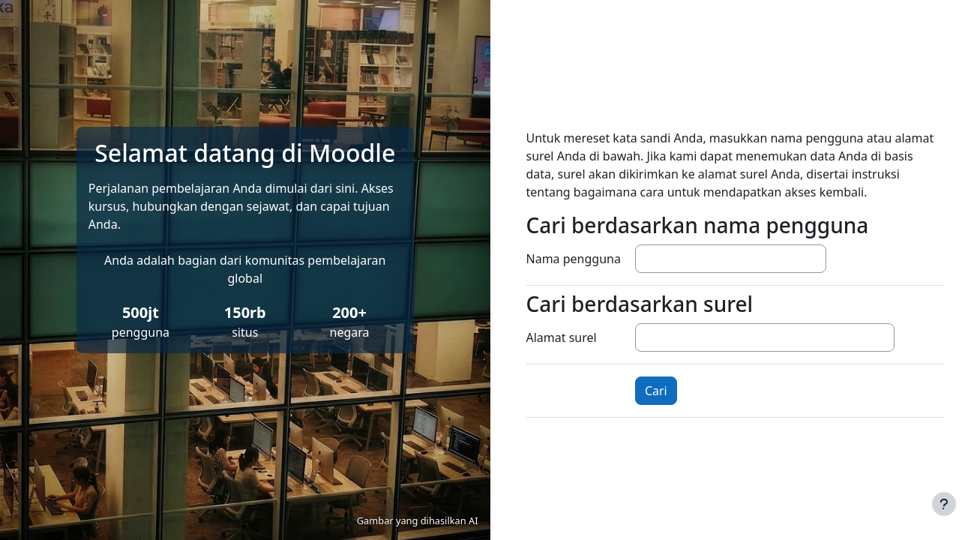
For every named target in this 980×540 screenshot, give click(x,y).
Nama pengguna (574, 259)
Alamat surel (562, 337)
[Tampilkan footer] (944, 504)
